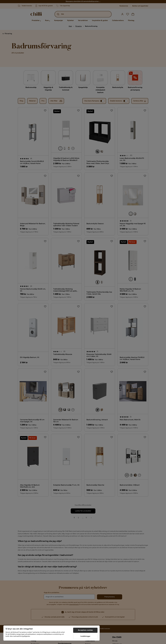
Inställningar (85, 636)
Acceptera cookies (85, 630)
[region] (52, 633)
